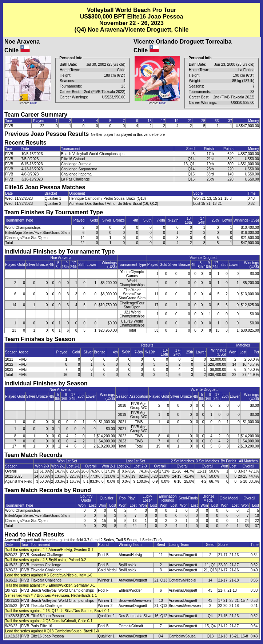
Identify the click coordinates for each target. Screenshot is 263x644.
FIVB (33, 103)
